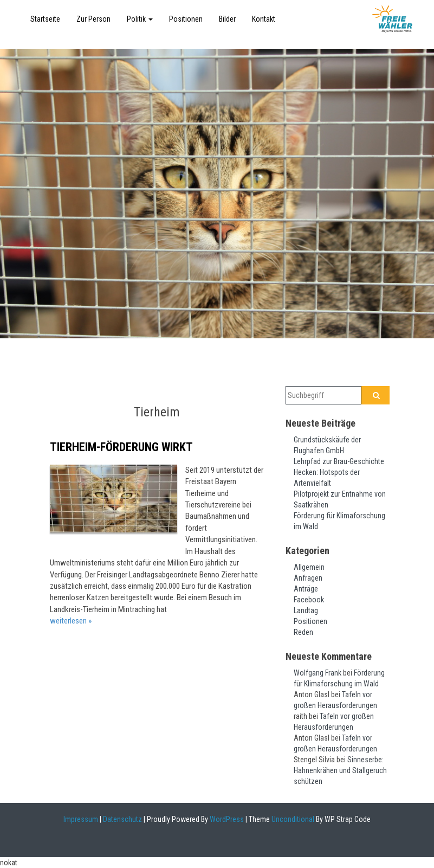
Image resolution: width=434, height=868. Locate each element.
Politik (140, 19)
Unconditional (292, 819)
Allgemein (309, 567)
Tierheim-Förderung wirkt (121, 447)
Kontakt (264, 19)
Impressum (81, 819)
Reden (303, 632)
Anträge (306, 589)
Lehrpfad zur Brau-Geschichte (339, 461)
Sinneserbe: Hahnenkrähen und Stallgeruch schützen (340, 770)
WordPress (226, 819)
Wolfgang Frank (318, 673)
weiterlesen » (71, 621)
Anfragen (308, 578)
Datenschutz (122, 819)
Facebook (309, 600)
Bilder (227, 19)
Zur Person (93, 19)
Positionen (186, 19)
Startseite (45, 19)
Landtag (306, 610)
